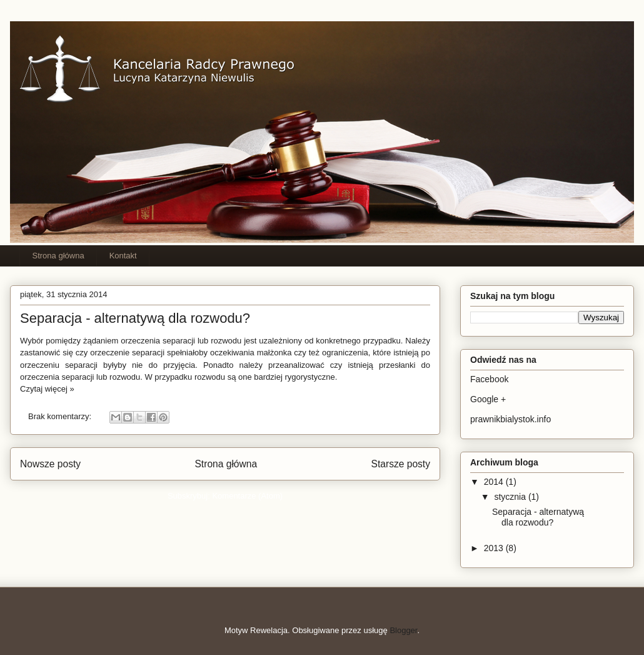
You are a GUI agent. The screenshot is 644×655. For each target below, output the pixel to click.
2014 (495, 482)
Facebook (489, 379)
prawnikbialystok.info (511, 419)
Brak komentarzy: (61, 416)
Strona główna (58, 256)
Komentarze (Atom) (247, 496)
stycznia (511, 497)
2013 (495, 548)
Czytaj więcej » (47, 389)
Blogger (403, 630)
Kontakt (123, 256)
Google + (488, 399)
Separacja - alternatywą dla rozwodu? (135, 318)
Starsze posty (401, 464)
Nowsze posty (50, 464)
